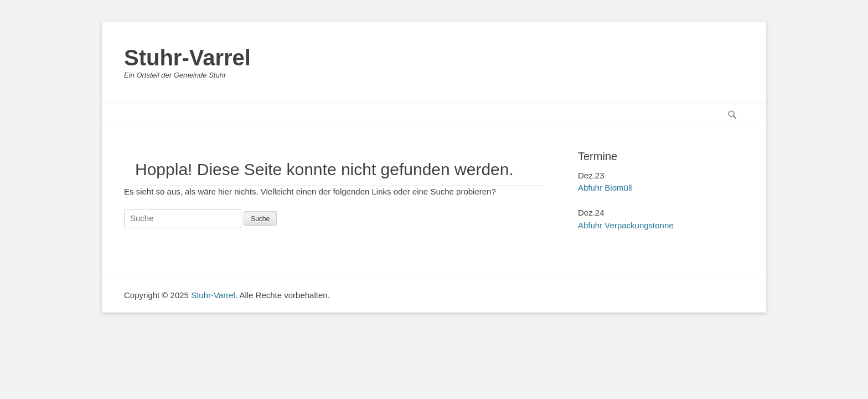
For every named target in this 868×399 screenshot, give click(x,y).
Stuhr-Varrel (187, 58)
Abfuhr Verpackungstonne (626, 225)
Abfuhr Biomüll (605, 188)
